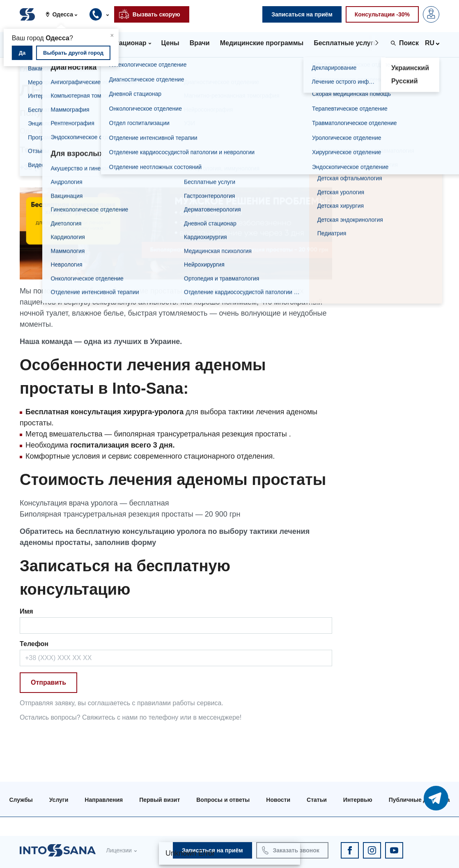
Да (22, 53)
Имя (26, 611)
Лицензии (119, 850)
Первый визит (160, 800)
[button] (64, 14)
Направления (104, 800)
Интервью (358, 800)
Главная (33, 69)
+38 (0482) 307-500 (52, 167)
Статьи (317, 800)
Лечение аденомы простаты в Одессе (150, 69)
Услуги (70, 69)
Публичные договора (419, 800)
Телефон (34, 644)
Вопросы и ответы (223, 800)
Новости (278, 800)
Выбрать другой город (73, 53)
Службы (21, 800)
